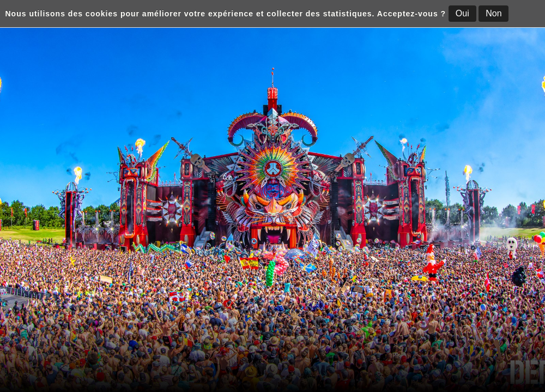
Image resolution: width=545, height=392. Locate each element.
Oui (462, 13)
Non (493, 13)
